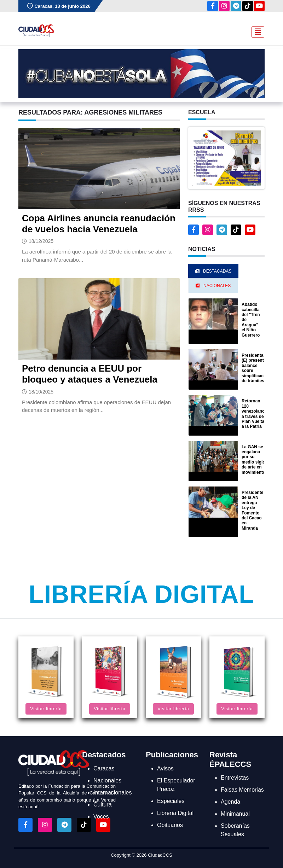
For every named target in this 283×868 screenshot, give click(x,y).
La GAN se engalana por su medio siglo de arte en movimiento (253, 460)
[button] (226, 158)
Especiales (171, 801)
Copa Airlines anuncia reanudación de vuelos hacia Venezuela (99, 224)
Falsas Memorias (242, 790)
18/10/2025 (41, 392)
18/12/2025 (41, 241)
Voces (101, 817)
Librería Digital (141, 594)
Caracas (104, 768)
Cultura (103, 805)
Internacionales (113, 793)
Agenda (230, 802)
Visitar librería (46, 709)
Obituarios (170, 825)
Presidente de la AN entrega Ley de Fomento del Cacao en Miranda (252, 510)
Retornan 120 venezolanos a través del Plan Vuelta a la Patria (254, 414)
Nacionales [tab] (213, 286)
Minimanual (235, 814)
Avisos (165, 768)
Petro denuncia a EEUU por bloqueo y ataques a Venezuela (90, 374)
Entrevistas (235, 778)
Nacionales (107, 780)
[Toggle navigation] (256, 31)
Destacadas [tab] (213, 271)
